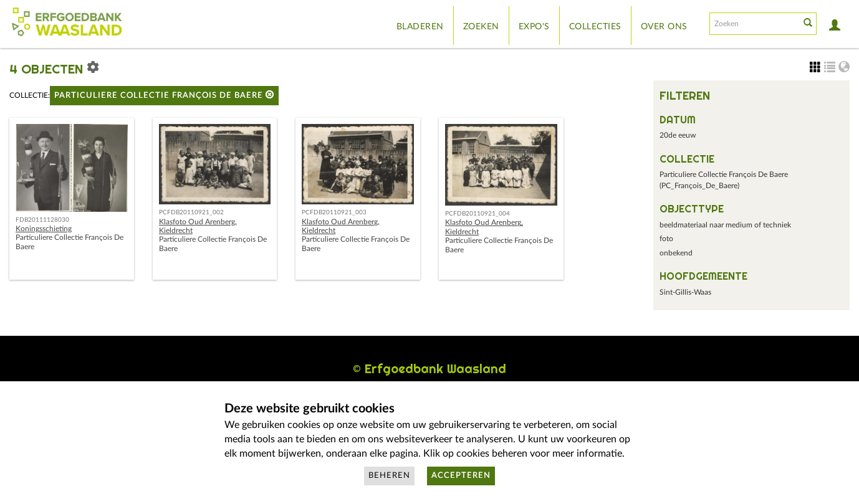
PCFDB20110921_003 (334, 212)
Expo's (534, 27)
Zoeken (481, 27)
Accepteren (461, 476)
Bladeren (420, 27)
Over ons (664, 27)
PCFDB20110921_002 (191, 212)
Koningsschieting (44, 229)
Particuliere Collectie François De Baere (164, 95)
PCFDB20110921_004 (477, 214)
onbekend (676, 253)
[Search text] (754, 24)
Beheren (389, 476)
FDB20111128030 (42, 220)
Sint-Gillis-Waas (685, 292)
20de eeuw (678, 135)
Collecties (595, 27)
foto (666, 239)
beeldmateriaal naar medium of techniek (725, 225)
